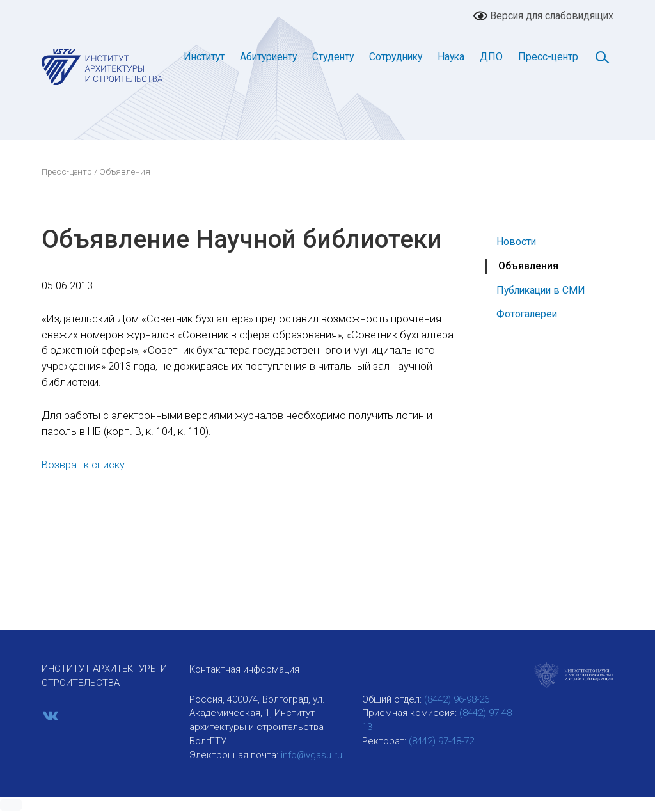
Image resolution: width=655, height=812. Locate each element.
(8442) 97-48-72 (441, 741)
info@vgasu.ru (312, 755)
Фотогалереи (527, 314)
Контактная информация (244, 669)
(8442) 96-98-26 (457, 699)
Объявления (528, 266)
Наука (451, 57)
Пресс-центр (548, 57)
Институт (204, 57)
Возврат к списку (83, 465)
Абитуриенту (268, 57)
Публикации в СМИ (541, 290)
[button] (11, 805)
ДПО (491, 57)
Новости (516, 242)
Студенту (333, 57)
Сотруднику (396, 57)
